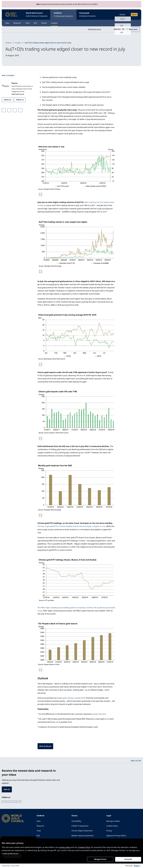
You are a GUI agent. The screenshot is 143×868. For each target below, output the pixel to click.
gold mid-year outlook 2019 (74, 697)
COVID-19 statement (80, 826)
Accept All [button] (128, 859)
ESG (39, 23)
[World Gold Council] (12, 14)
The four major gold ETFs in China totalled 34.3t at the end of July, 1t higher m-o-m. (72, 526)
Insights (61, 23)
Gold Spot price (93, 29)
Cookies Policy (112, 826)
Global (122, 14)
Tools (30, 23)
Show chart (133, 29)
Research (19, 23)
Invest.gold (91, 14)
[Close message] (35, 838)
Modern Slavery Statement (83, 836)
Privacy (109, 831)
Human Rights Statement (82, 831)
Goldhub (66, 14)
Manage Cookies (113, 821)
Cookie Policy (6, 866)
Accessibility (77, 821)
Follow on (7, 99)
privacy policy (65, 847)
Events (49, 23)
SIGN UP (7, 789)
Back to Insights (8, 75)
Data (7, 23)
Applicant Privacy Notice (117, 836)
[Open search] (111, 14)
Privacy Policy (15, 866)
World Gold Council (38, 14)
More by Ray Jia (45, 746)
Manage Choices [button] (100, 859)
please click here (100, 713)
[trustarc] (137, 866)
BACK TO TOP (136, 760)
